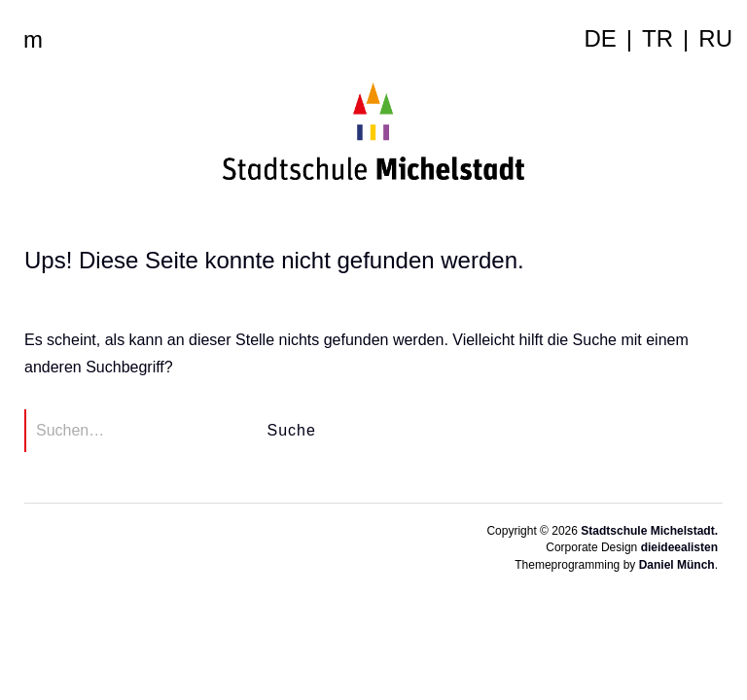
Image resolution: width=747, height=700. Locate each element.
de (601, 38)
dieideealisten (679, 547)
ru (715, 38)
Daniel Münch (677, 565)
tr (658, 38)
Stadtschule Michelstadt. (649, 531)
